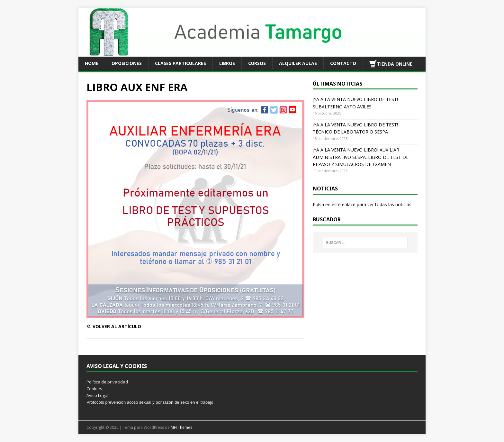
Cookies (94, 389)
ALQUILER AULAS (298, 63)
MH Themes (181, 427)
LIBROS (227, 63)
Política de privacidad (107, 382)
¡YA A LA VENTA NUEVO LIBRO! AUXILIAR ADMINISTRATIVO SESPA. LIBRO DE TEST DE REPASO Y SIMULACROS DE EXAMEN (361, 157)
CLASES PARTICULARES (180, 63)
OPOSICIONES (127, 63)
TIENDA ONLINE (391, 64)
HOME (92, 63)
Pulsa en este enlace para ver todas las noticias (362, 204)
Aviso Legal (97, 395)
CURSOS (257, 63)
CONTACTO (343, 63)
